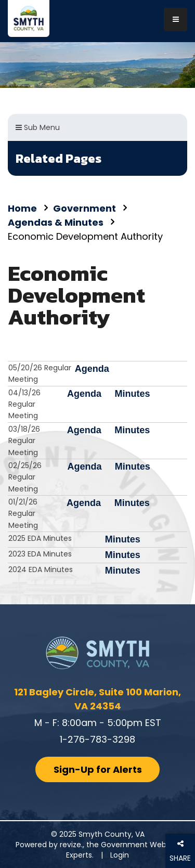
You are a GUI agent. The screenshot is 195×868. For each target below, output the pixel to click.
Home (22, 208)
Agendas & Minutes (56, 222)
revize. (71, 845)
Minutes (132, 394)
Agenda (92, 369)
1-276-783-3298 (97, 739)
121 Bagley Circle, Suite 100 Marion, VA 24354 (97, 699)
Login (120, 855)
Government (84, 208)
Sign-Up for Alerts (98, 769)
